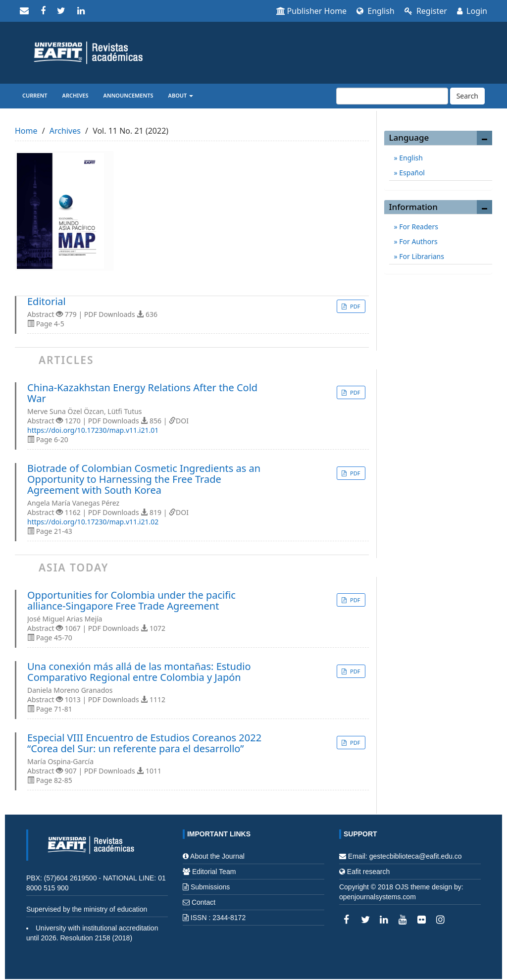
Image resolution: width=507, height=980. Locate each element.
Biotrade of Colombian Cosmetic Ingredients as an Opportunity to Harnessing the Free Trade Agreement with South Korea (144, 479)
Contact (203, 902)
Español (411, 173)
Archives (76, 95)
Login (472, 11)
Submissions (210, 887)
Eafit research (368, 872)
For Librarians (421, 256)
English (376, 11)
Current (35, 95)
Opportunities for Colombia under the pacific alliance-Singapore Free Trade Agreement (131, 601)
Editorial (47, 302)
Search (467, 96)
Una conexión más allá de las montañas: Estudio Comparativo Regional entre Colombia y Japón (139, 672)
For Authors (418, 241)
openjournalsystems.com (378, 897)
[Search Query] (392, 96)
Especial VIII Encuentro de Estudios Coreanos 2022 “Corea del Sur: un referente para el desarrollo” (144, 743)
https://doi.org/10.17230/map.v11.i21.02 (93, 522)
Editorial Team (214, 872)
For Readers (418, 227)
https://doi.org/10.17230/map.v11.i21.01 (93, 430)
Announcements (128, 95)
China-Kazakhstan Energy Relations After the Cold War (142, 393)
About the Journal (217, 856)
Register (426, 11)
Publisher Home (312, 11)
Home (26, 131)
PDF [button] (354, 306)
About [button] (181, 95)
